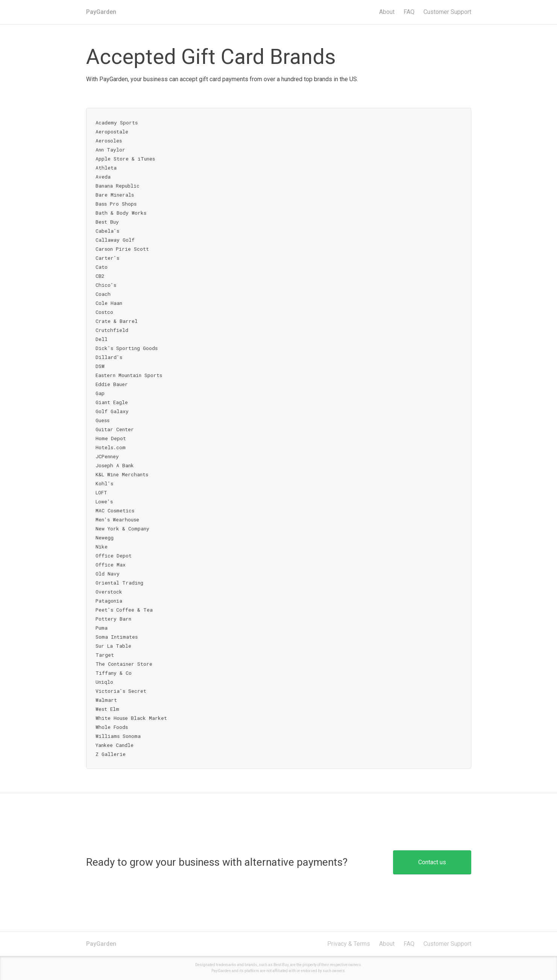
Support (447, 12)
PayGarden (101, 12)
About (387, 12)
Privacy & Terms (349, 944)
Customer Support (447, 944)
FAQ (409, 12)
